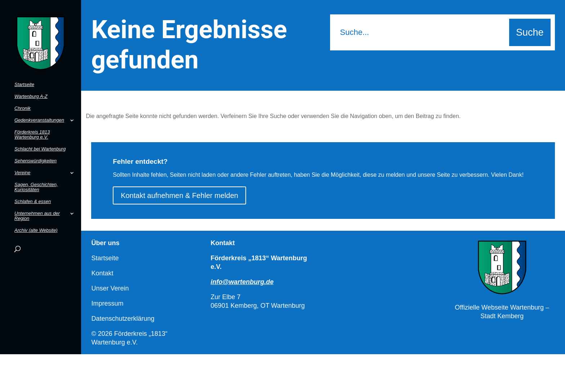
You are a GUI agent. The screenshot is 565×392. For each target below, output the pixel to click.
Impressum (107, 303)
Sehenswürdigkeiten (35, 149)
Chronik (23, 97)
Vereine (22, 161)
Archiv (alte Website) (36, 219)
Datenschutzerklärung (123, 319)
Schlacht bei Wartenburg (40, 138)
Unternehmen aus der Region (37, 204)
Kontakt (102, 273)
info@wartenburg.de (242, 282)
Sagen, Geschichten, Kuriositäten (36, 176)
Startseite (24, 73)
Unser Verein (110, 288)
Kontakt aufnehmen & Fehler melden (179, 195)
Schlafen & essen (33, 190)
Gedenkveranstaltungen (39, 109)
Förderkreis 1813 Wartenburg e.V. (32, 123)
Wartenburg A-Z (31, 85)
